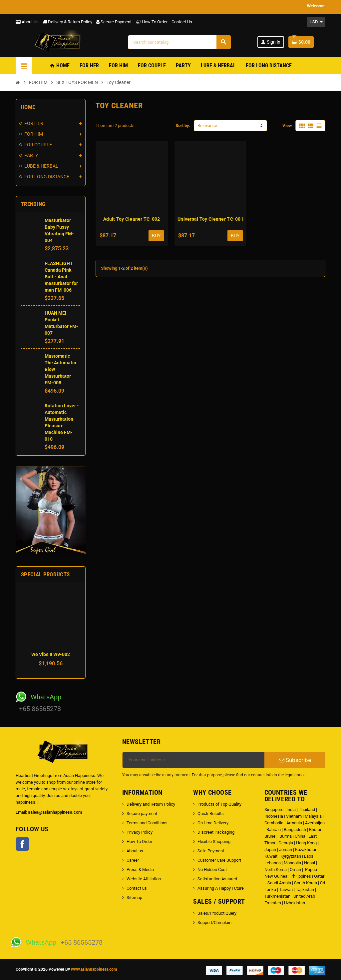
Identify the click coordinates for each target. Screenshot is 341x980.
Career (133, 860)
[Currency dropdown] (316, 22)
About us (135, 851)
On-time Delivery (213, 823)
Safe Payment (211, 851)
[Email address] (193, 760)
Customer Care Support (219, 860)
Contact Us (182, 22)
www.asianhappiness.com (94, 969)
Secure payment (142, 813)
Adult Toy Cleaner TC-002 (132, 219)
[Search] (179, 42)
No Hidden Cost (212, 869)
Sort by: (183, 125)
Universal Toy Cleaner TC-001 (210, 219)
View (287, 125)
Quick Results (211, 813)
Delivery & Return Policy (67, 22)
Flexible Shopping (214, 841)
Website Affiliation (144, 879)
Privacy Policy (140, 832)
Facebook (22, 844)
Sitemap (134, 897)
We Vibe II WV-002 (51, 654)
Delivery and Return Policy (151, 804)
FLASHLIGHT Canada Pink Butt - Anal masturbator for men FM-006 (61, 277)
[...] (40, 802)
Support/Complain (214, 922)
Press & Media (140, 869)
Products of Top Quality (219, 804)
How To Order (152, 22)
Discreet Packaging (216, 832)
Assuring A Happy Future (221, 888)
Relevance (207, 125)
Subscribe (295, 760)
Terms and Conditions (147, 823)
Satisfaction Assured (217, 879)
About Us (27, 22)
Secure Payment (114, 22)
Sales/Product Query (217, 913)
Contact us (137, 888)
